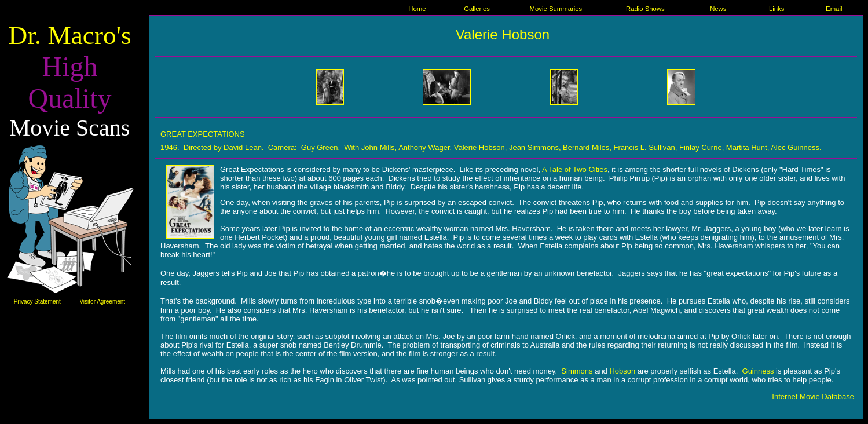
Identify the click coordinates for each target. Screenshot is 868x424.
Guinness (758, 371)
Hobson (622, 371)
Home (417, 9)
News (718, 9)
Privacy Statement (37, 301)
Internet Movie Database (813, 396)
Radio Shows (645, 9)
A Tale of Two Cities (575, 169)
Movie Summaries (556, 9)
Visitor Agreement (102, 301)
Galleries (477, 9)
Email (834, 9)
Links (777, 9)
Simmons (577, 371)
